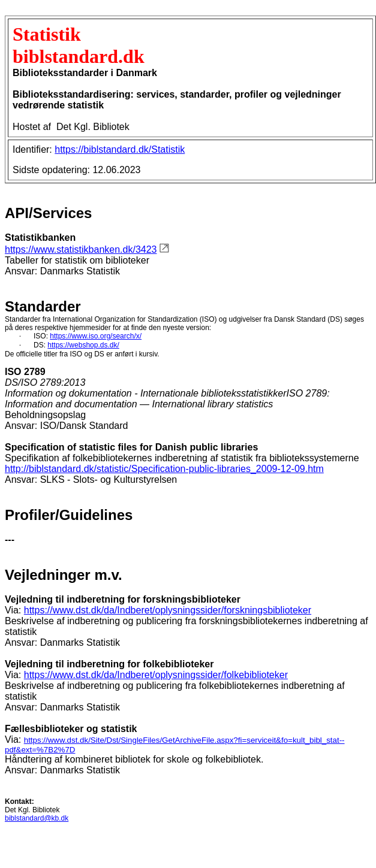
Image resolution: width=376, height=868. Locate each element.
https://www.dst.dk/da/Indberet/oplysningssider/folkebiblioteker (156, 675)
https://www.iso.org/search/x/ (96, 336)
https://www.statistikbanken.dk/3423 (81, 249)
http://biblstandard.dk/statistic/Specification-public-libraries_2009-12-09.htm (164, 469)
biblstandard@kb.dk (37, 818)
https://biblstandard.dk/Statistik (120, 149)
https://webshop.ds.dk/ (83, 345)
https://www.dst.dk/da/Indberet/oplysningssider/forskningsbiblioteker (168, 610)
